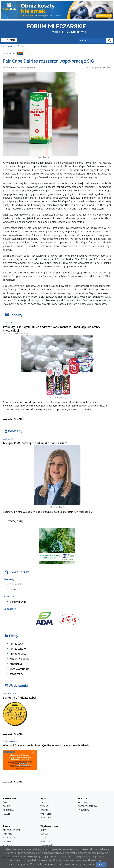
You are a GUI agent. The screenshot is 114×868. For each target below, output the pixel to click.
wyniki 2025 (14, 584)
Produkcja (8, 810)
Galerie (44, 810)
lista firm (8, 842)
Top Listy (7, 845)
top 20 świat (15, 644)
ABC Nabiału (84, 802)
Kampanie (8, 834)
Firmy (12, 636)
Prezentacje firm (17, 659)
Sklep (43, 838)
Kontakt (45, 834)
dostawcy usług (17, 669)
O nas (43, 830)
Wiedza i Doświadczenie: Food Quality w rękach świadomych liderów (47, 745)
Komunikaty (9, 838)
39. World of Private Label (20, 698)
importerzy (14, 674)
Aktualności (10, 46)
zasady (12, 589)
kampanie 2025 (16, 602)
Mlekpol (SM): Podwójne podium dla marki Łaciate (35, 443)
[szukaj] (92, 40)
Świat (21, 46)
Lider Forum (17, 572)
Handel (7, 814)
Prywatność (47, 845)
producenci (14, 664)
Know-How (84, 810)
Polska (7, 806)
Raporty (14, 315)
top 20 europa (16, 649)
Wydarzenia (16, 686)
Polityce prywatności (82, 864)
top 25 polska (16, 654)
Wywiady (14, 431)
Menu (9, 40)
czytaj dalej (15, 419)
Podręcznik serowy (88, 806)
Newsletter (46, 842)
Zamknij (101, 864)
